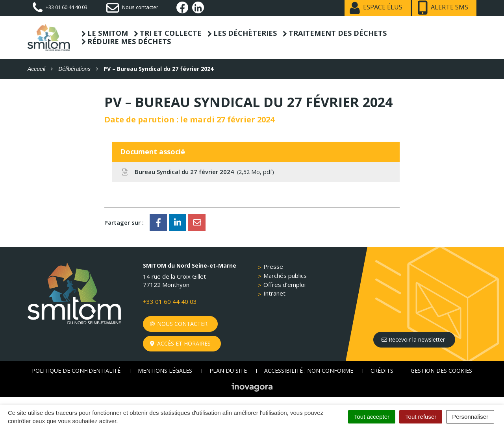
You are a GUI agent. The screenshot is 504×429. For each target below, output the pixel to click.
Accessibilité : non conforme (309, 371)
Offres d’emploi (284, 285)
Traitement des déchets (338, 33)
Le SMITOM (108, 33)
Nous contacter (179, 324)
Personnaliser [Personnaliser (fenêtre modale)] (470, 417)
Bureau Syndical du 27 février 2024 (197, 172)
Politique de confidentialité (76, 371)
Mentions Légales (165, 371)
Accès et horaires (181, 343)
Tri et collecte (171, 33)
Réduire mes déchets (129, 42)
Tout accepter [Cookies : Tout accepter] (372, 417)
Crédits (382, 371)
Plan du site (228, 371)
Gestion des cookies (441, 371)
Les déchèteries (245, 33)
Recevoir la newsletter (413, 339)
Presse (273, 266)
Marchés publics (285, 276)
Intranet (274, 293)
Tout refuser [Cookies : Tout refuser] (421, 417)
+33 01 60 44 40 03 (170, 301)
